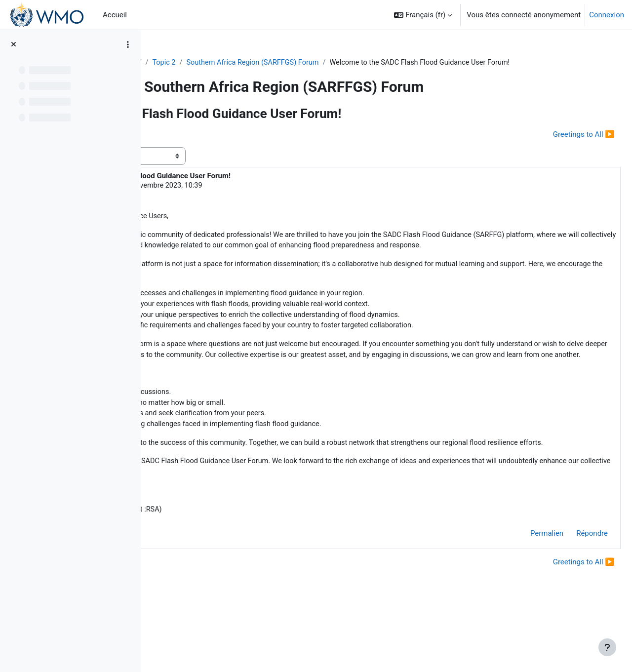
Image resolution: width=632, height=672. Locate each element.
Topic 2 (228, 63)
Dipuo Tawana (226, 198)
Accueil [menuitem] (115, 15)
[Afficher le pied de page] (607, 647)
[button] (423, 15)
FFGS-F (193, 63)
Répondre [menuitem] (568, 588)
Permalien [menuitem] (523, 588)
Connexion (607, 15)
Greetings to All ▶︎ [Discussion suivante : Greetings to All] (560, 146)
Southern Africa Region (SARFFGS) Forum (319, 63)
